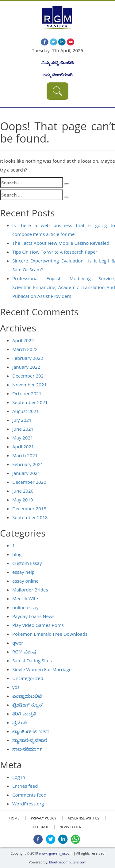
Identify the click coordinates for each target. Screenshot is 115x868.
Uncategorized (28, 678)
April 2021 (23, 447)
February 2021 (28, 464)
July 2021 (22, 420)
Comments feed (29, 795)
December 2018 (29, 508)
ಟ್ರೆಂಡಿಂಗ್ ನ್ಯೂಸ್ (28, 705)
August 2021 (26, 411)
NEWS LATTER (70, 827)
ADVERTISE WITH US (84, 818)
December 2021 (29, 376)
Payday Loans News (33, 616)
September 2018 (30, 517)
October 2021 (27, 393)
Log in (19, 777)
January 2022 (26, 367)
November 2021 (29, 385)
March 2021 (25, 455)
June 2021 (23, 429)
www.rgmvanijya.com (56, 853)
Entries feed (25, 786)
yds (16, 687)
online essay (25, 607)
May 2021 (23, 438)
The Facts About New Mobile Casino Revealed (61, 243)
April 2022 (23, 340)
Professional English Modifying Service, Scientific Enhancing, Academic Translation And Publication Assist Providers (64, 287)
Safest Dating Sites (32, 660)
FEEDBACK (40, 827)
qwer (18, 643)
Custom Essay (27, 563)
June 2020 (23, 491)
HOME (14, 818)
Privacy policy (43, 818)
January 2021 (26, 473)
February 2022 (28, 358)
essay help (23, 572)
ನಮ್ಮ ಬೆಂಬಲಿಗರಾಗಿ (57, 75)
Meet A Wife (25, 599)
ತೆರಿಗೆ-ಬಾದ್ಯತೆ (24, 714)
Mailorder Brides (30, 590)
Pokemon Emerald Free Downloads (50, 634)
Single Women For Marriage (42, 669)
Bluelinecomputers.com (68, 862)
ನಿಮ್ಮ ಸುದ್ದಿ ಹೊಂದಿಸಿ (58, 63)
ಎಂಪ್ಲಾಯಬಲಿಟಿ (27, 696)
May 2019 (23, 500)
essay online (25, 581)
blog (17, 554)
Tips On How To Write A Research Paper (55, 252)
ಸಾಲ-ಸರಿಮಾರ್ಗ (27, 749)
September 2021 (30, 402)
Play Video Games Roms (38, 625)
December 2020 (29, 482)
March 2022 (25, 349)
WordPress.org (28, 804)
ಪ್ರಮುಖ (20, 722)
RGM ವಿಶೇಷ (24, 652)
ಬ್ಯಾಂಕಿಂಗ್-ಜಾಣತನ (31, 731)
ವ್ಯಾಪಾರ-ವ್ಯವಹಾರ (30, 740)
